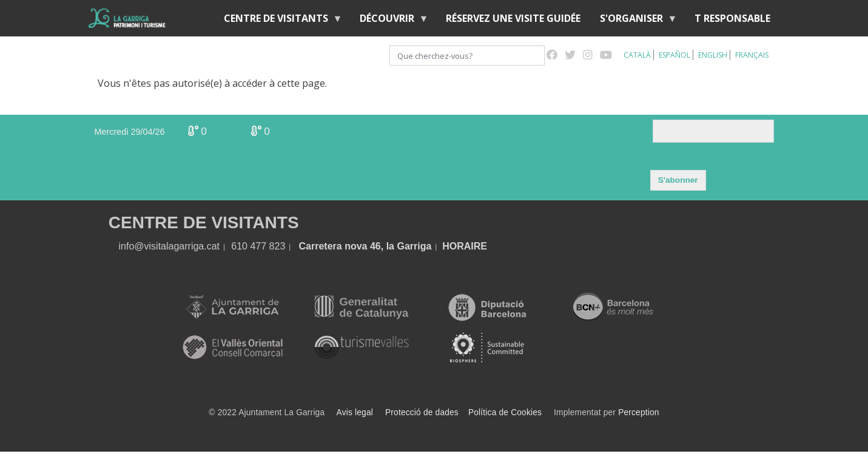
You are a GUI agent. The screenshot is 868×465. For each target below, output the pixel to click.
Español (675, 55)
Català (637, 55)
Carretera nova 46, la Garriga (365, 246)
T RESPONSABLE (732, 18)
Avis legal (355, 412)
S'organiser (634, 21)
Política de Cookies (505, 412)
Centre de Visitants (278, 21)
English (713, 55)
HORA (456, 246)
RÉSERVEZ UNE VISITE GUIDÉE (513, 18)
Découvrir (389, 21)
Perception (639, 412)
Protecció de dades (422, 412)
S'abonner (678, 180)
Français (752, 55)
